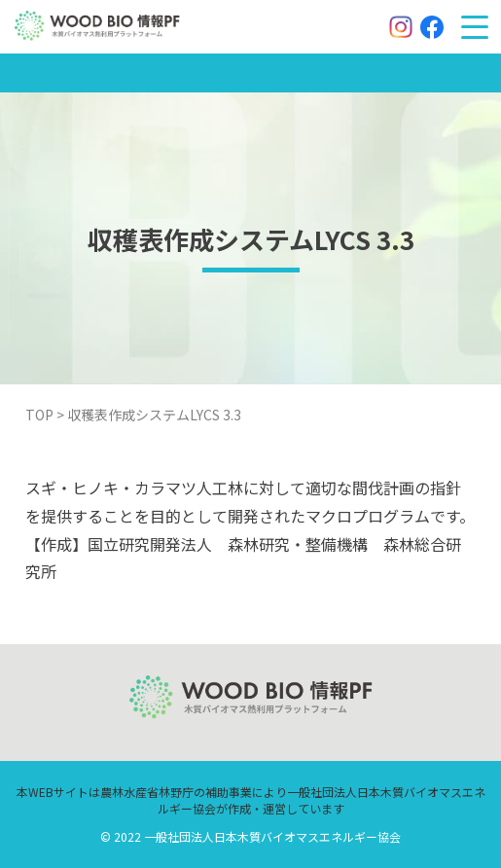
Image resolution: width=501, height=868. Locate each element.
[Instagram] (401, 27)
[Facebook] (432, 27)
